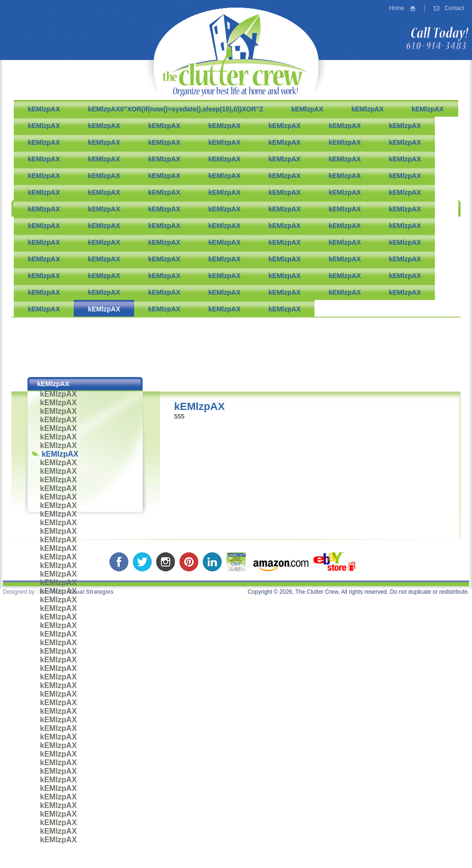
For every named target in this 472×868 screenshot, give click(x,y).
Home (397, 8)
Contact (455, 8)
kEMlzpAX (44, 109)
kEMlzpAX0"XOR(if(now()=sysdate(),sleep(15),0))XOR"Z (176, 109)
